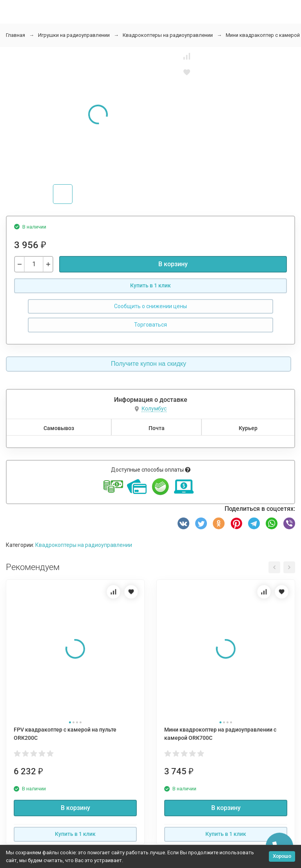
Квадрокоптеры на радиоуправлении (168, 35)
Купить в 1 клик (150, 285)
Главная (15, 35)
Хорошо (282, 856)
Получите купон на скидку (149, 364)
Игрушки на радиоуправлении (74, 35)
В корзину (173, 264)
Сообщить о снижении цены (150, 306)
